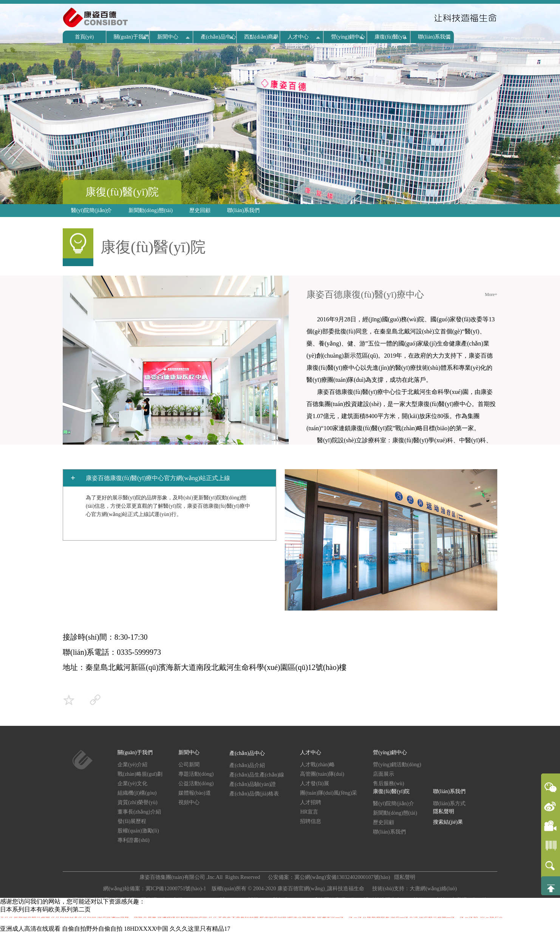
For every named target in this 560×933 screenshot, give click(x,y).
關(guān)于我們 (131, 37)
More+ (491, 294)
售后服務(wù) (388, 783)
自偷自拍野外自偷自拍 (92, 929)
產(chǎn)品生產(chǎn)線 (257, 775)
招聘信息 (311, 821)
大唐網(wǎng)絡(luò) (433, 889)
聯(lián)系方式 (449, 804)
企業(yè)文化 (132, 783)
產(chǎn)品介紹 (247, 765)
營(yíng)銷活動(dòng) (397, 765)
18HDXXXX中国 (146, 929)
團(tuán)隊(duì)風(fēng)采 (329, 793)
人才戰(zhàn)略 (317, 765)
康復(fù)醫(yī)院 (122, 192)
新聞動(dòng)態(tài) (151, 210)
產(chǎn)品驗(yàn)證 (253, 784)
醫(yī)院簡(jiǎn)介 (91, 210)
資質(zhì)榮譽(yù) (138, 802)
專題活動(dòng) (196, 774)
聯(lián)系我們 (434, 37)
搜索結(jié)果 (448, 822)
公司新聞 (189, 765)
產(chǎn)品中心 (218, 37)
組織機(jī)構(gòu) (137, 793)
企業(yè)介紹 (132, 765)
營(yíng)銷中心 (348, 37)
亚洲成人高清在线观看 (30, 929)
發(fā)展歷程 (132, 821)
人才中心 (298, 37)
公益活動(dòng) (196, 783)
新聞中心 (168, 37)
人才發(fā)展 (314, 783)
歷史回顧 (200, 210)
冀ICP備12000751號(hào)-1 (177, 889)
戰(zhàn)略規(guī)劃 (140, 774)
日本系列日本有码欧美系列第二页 (45, 909)
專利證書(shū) (134, 840)
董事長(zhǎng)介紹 (139, 812)
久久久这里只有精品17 (200, 929)
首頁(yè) (84, 37)
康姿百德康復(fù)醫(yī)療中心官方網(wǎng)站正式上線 (158, 478)
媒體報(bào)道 (195, 793)
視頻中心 (189, 802)
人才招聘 (311, 802)
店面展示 (384, 774)
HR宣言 (309, 812)
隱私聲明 (444, 811)
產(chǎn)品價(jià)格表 (254, 794)
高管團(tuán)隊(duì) (322, 774)
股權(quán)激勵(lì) (138, 831)
